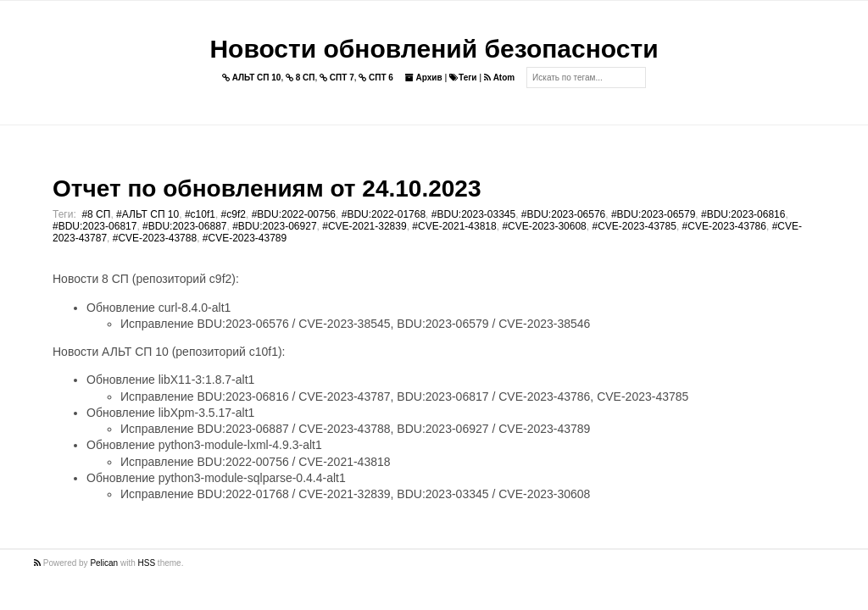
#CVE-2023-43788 (155, 238)
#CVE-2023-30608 (544, 226)
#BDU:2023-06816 (743, 214)
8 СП (300, 78)
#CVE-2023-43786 (724, 226)
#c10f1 (200, 214)
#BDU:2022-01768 (384, 214)
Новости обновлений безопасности (434, 49)
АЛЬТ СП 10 (252, 78)
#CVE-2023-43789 (245, 238)
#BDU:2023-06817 (95, 226)
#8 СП (96, 214)
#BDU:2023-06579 (653, 214)
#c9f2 (234, 214)
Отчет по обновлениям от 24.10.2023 (267, 189)
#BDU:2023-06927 (274, 226)
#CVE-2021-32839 (364, 226)
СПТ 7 (337, 78)
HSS (147, 563)
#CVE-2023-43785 (634, 226)
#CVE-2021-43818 (454, 226)
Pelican (104, 563)
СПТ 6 (376, 78)
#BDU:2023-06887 (184, 226)
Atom (499, 78)
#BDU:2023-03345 (473, 214)
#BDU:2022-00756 (294, 214)
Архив (424, 78)
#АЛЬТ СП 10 (147, 214)
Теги (463, 78)
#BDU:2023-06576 (563, 214)
